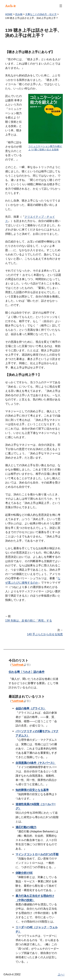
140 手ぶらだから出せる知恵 (45, 634)
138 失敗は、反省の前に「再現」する (29, 620)
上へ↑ (61, 974)
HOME (9, 14)
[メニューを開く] (61, 6)
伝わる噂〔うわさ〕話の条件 (27, 672)
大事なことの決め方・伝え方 (41, 14)
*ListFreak (18, 665)
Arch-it (10, 6)
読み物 (19, 14)
